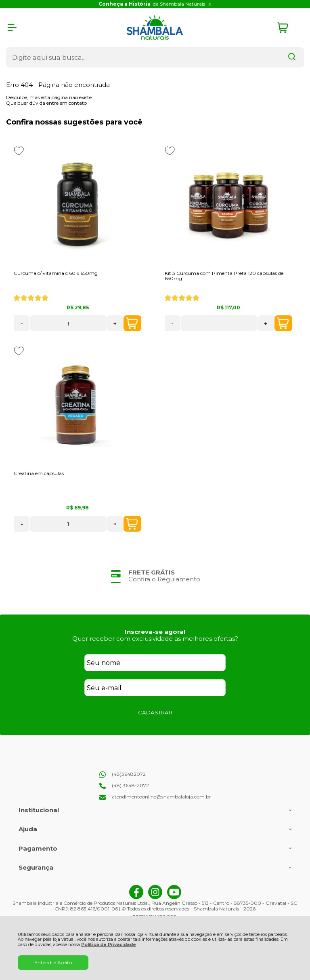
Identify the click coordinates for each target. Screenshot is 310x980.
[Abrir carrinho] (289, 28)
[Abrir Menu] (12, 27)
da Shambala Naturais (152, 4)
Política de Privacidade (109, 945)
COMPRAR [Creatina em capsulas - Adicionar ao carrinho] (132, 524)
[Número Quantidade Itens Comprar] (68, 323)
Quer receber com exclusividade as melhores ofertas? (155, 639)
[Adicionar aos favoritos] (19, 151)
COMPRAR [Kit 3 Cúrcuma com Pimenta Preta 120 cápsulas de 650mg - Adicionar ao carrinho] (283, 323)
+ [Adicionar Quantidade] (115, 323)
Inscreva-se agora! (155, 632)
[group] (155, 576)
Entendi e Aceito (53, 962)
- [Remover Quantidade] (22, 323)
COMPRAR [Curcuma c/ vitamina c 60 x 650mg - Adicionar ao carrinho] (132, 323)
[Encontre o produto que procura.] (292, 57)
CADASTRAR (155, 712)
